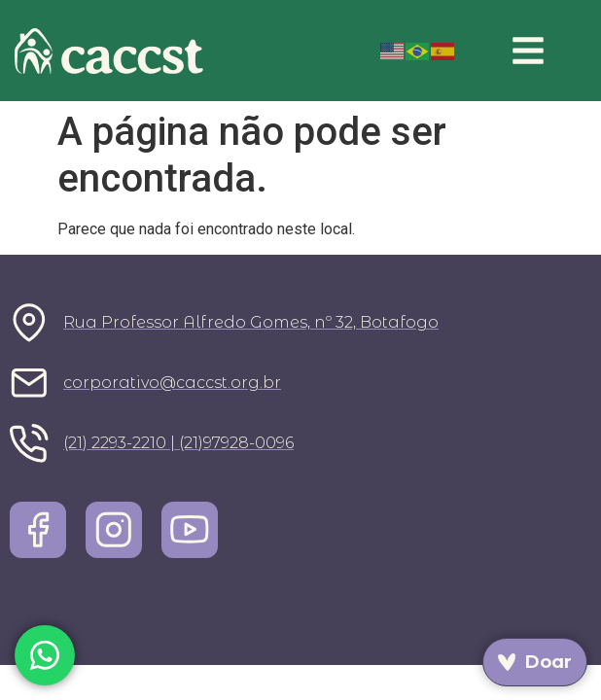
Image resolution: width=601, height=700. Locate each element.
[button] (529, 51)
